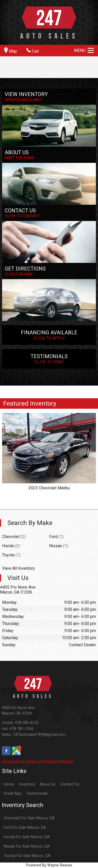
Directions (51, 761)
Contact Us (33, 761)
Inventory (27, 784)
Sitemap (67, 761)
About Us (48, 784)
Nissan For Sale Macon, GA (27, 846)
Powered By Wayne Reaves (49, 865)
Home (9, 784)
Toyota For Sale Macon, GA (27, 856)
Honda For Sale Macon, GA (27, 837)
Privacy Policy (12, 761)
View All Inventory (19, 568)
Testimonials (37, 794)
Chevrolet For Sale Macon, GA (29, 818)
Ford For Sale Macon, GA (25, 828)
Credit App (13, 794)
